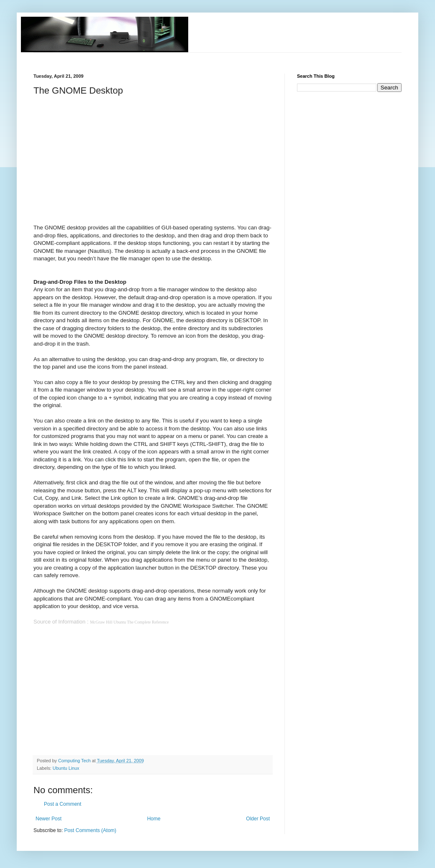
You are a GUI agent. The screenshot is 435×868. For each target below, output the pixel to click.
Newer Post (49, 819)
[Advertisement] (186, 56)
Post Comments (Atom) (90, 830)
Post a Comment (63, 804)
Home (154, 819)
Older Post (258, 819)
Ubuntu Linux (66, 768)
